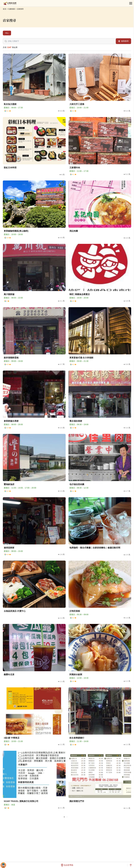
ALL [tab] (7, 33)
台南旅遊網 (10, 3)
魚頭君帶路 (67, 865)
